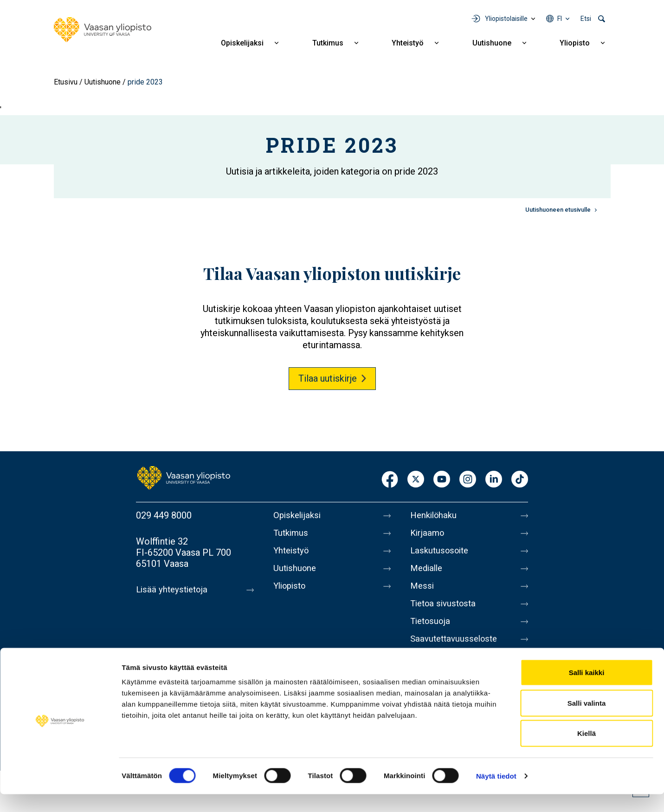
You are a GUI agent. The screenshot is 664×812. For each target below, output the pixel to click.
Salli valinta (587, 721)
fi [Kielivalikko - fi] (560, 19)
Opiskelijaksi (242, 43)
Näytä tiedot (496, 794)
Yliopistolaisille (506, 19)
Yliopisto (575, 43)
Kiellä (587, 751)
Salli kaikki (587, 690)
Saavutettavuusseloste (457, 652)
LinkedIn (494, 480)
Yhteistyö (408, 43)
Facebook (390, 480)
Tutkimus (328, 43)
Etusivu (66, 82)
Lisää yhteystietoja (174, 590)
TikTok (520, 480)
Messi (423, 593)
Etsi (586, 19)
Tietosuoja (432, 632)
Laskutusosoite (442, 554)
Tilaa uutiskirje (328, 378)
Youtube (442, 480)
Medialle (428, 574)
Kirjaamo (428, 535)
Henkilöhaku (435, 515)
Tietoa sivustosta (446, 613)
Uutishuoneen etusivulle (558, 210)
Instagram (468, 480)
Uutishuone (492, 43)
